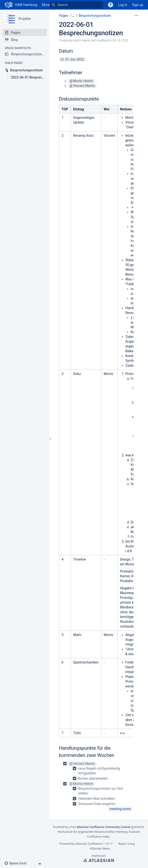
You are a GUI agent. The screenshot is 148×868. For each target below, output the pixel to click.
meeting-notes (120, 809)
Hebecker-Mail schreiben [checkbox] (97, 799)
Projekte (25, 19)
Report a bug (126, 844)
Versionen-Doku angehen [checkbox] (97, 804)
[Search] (54, 5)
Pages (64, 16)
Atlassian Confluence (89, 844)
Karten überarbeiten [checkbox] (93, 778)
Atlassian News (100, 849)
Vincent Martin (84, 86)
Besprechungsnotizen (95, 16)
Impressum (99, 856)
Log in (123, 5)
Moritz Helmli (83, 81)
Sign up (138, 5)
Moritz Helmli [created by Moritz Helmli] (82, 40)
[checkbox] (98, 771)
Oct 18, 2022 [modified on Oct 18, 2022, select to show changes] (120, 40)
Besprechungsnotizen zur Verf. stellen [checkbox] (101, 791)
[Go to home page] (21, 5)
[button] (17, 863)
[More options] (136, 16)
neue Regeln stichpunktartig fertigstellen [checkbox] (99, 771)
